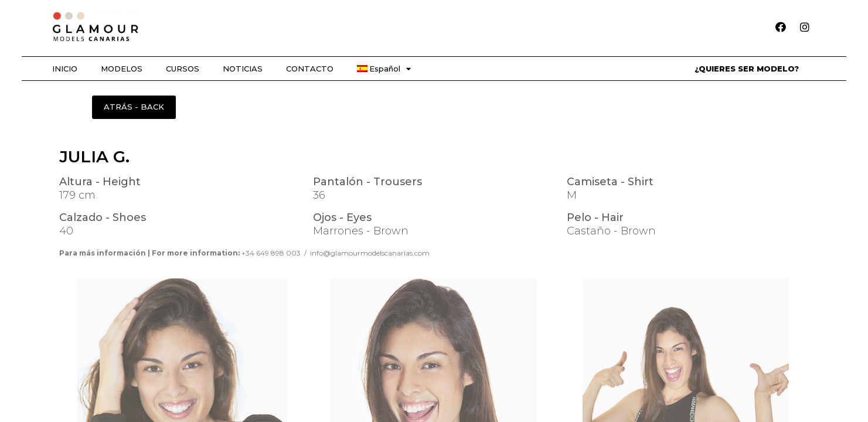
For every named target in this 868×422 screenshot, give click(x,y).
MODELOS (122, 69)
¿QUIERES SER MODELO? (747, 69)
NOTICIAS (243, 69)
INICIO (65, 69)
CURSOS (183, 69)
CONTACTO (310, 69)
